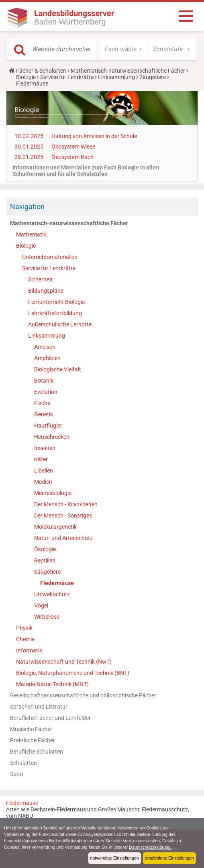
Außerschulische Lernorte (60, 324)
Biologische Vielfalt (58, 369)
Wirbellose (47, 617)
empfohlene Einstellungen (169, 858)
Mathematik (31, 234)
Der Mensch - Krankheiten (66, 504)
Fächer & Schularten (41, 71)
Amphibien (47, 358)
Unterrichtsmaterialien (50, 257)
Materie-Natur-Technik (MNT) (52, 684)
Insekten (45, 448)
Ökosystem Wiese (73, 147)
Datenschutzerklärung (152, 847)
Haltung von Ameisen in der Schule (94, 136)
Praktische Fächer (33, 740)
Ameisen (45, 347)
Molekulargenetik (55, 527)
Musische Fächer (31, 729)
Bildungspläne (46, 291)
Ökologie (45, 549)
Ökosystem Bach (72, 157)
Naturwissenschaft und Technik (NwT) (64, 662)
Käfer (41, 459)
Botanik (44, 381)
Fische (42, 403)
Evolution (46, 392)
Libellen (44, 471)
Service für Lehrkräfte (67, 77)
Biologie (26, 77)
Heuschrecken (52, 437)
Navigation (27, 207)
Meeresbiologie (53, 493)
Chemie (25, 639)
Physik (24, 628)
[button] (123, 49)
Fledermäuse (57, 583)
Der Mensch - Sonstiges (63, 516)
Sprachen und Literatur (39, 707)
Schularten (23, 763)
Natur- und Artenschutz (63, 538)
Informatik (29, 650)
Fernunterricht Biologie (56, 302)
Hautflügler (48, 426)
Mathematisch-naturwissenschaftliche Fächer (128, 71)
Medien (43, 482)
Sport (17, 774)
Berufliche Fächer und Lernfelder (50, 718)
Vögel (41, 605)
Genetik (44, 414)
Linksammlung (116, 77)
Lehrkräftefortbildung (55, 313)
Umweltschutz (52, 594)
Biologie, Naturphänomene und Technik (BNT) (73, 673)
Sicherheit (40, 279)
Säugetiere (153, 77)
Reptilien (45, 560)
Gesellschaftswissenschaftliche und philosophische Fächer (83, 695)
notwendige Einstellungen (113, 858)
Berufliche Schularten (37, 752)
